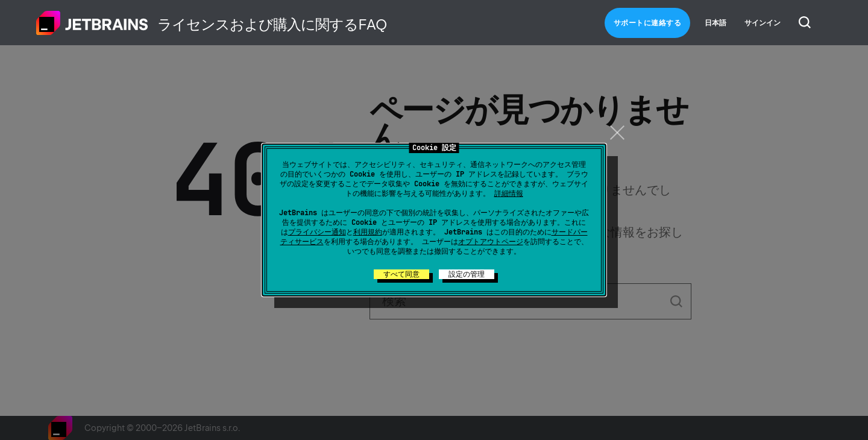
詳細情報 (509, 193)
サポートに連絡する (648, 23)
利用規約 (368, 232)
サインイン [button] (763, 23)
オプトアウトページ (491, 242)
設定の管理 (467, 274)
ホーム (92, 23)
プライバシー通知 (317, 232)
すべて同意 (401, 274)
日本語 (715, 23)
